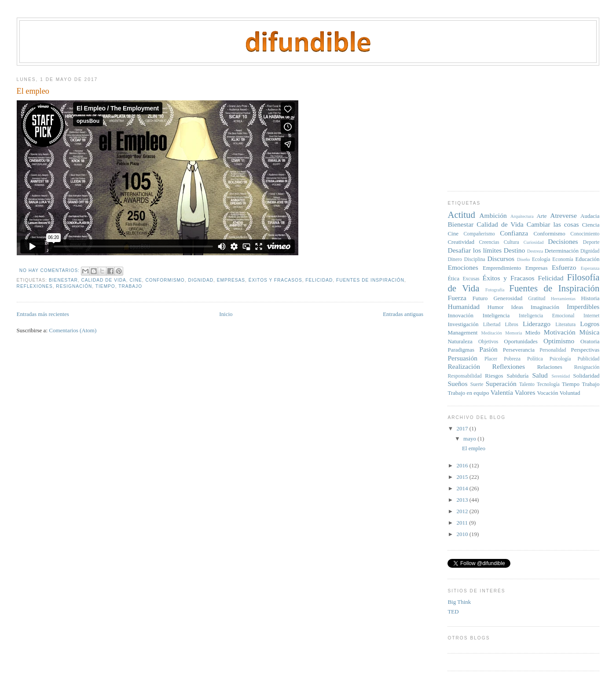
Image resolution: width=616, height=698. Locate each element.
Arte (541, 216)
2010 (463, 534)
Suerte (477, 384)
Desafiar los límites (475, 250)
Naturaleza (460, 341)
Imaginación (545, 307)
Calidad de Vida (103, 280)
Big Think (459, 602)
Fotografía (495, 290)
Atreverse (563, 215)
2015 (463, 477)
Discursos (501, 259)
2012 (463, 511)
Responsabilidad (464, 376)
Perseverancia (519, 350)
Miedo (533, 332)
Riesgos (494, 376)
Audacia (590, 216)
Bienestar (63, 280)
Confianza (514, 233)
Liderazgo (537, 324)
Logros (590, 324)
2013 (463, 500)
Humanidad (464, 307)
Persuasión (462, 358)
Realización (464, 366)
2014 (463, 488)
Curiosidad (534, 242)
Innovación (460, 315)
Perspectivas (585, 350)
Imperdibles (583, 307)
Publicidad (588, 359)
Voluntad (570, 393)
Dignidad (201, 280)
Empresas (231, 280)
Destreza (535, 251)
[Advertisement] (513, 125)
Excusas (471, 279)
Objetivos (488, 342)
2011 (463, 523)
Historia (590, 298)
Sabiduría (518, 376)
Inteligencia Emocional (546, 316)
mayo (470, 439)
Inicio (226, 314)
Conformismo (165, 280)
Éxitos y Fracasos (275, 280)
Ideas (517, 307)
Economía (563, 259)
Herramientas (563, 299)
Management (462, 332)
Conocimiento (585, 234)
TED (453, 612)
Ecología (541, 259)
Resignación (74, 286)
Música (590, 332)
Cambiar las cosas (553, 224)
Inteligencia (496, 315)
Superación (501, 384)
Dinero (455, 259)
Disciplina (475, 259)
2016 (463, 465)
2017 (463, 428)
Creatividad (461, 242)
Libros (511, 325)
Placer (491, 359)
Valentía (502, 392)
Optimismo (559, 341)
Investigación (463, 324)
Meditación (491, 333)
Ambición (493, 215)
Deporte (591, 242)
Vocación (547, 393)
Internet (591, 316)
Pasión (488, 349)
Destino (515, 250)
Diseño (523, 259)
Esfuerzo (564, 267)
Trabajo (130, 286)
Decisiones (563, 241)
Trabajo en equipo (468, 393)
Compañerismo (479, 234)
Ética (453, 278)
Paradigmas (461, 350)
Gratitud (537, 299)
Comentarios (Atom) (73, 330)
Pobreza (512, 359)
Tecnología (548, 384)
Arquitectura (522, 216)
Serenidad (561, 376)
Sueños (457, 384)
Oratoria (590, 341)
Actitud (461, 215)
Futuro (480, 298)
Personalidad (553, 350)
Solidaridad (587, 376)
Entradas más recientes (43, 314)
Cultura (511, 242)
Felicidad (319, 280)
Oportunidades (521, 341)
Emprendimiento (502, 268)
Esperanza (590, 268)
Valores (525, 392)
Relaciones (550, 367)
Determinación (562, 251)
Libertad (492, 325)
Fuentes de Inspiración (370, 280)
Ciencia (591, 225)
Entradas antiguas (403, 314)
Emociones (463, 267)
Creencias (489, 242)
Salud (540, 375)
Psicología (560, 359)
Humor (496, 307)
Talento (527, 384)
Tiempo (105, 286)
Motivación (560, 332)
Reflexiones (35, 286)
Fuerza (457, 298)
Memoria (513, 333)
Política (535, 359)
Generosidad (508, 298)
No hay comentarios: (50, 270)
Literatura (565, 325)
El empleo (33, 91)
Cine (136, 280)
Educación (588, 259)
